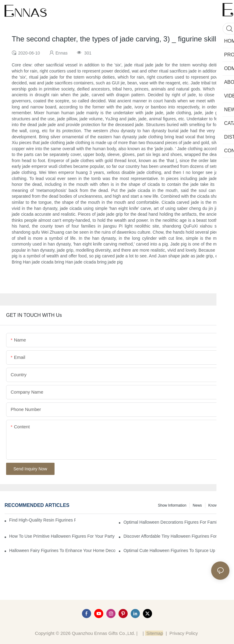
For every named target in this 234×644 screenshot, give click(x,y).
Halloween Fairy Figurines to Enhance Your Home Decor (62, 550)
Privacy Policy (184, 633)
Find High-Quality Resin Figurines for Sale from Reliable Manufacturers (42, 520)
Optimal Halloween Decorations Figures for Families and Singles (176, 522)
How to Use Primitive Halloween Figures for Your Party (62, 536)
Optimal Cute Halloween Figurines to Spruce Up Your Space (176, 550)
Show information (172, 505)
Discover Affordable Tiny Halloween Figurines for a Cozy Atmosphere (176, 536)
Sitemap (154, 633)
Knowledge (217, 505)
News (197, 505)
